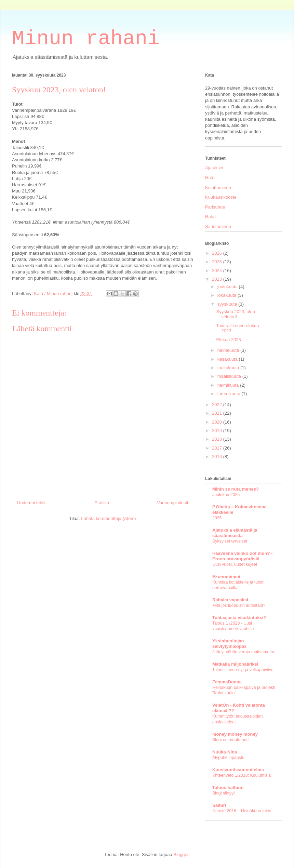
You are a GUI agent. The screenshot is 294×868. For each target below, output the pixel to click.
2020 (218, 422)
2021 (218, 413)
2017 (218, 448)
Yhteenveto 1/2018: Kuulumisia (242, 775)
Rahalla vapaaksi (230, 600)
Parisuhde (215, 207)
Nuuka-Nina (225, 752)
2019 (218, 431)
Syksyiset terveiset (230, 541)
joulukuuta (228, 287)
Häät (210, 178)
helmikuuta (229, 385)
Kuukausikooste (221, 197)
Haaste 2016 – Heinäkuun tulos (242, 811)
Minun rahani (86, 39)
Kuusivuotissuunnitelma (238, 770)
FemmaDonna (227, 682)
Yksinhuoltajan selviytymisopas (229, 644)
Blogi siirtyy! (224, 793)
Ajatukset (214, 168)
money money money (235, 734)
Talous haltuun (228, 787)
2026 (218, 253)
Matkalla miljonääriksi (235, 664)
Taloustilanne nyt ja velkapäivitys (243, 670)
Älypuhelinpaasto (228, 758)
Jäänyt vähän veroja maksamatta (243, 652)
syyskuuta (228, 304)
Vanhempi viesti (172, 503)
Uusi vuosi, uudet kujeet (235, 564)
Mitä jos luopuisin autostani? (239, 605)
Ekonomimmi (226, 577)
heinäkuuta (229, 350)
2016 (218, 457)
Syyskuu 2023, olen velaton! (235, 314)
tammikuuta (230, 394)
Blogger (181, 854)
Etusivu (102, 503)
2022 (218, 405)
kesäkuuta (228, 359)
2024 (218, 271)
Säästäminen (218, 226)
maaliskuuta (230, 376)
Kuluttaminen (218, 188)
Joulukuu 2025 (226, 495)
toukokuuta (229, 368)
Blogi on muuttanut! (230, 740)
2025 (218, 262)
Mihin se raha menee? (236, 489)
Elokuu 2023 (228, 340)
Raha (210, 217)
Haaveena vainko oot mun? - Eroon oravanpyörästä (242, 556)
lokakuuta (228, 295)
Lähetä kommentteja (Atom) (108, 518)
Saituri (219, 805)
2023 (218, 279)
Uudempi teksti (32, 503)
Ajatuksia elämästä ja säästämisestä (235, 533)
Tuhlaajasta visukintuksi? (239, 618)
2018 (218, 439)
